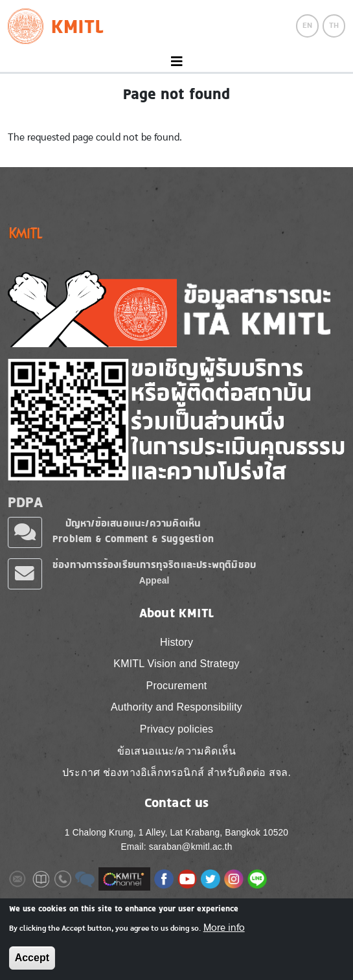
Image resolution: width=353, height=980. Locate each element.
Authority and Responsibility (176, 707)
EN (307, 25)
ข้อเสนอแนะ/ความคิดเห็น (176, 751)
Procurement (177, 686)
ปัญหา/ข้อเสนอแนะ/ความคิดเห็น (133, 523)
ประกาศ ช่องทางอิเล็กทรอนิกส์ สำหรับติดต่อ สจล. (176, 772)
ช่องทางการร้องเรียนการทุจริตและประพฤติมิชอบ (154, 564)
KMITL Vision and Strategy (176, 664)
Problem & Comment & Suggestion (133, 539)
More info (224, 928)
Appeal (154, 581)
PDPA (25, 502)
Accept (32, 958)
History (176, 642)
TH (334, 25)
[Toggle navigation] (176, 62)
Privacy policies (176, 729)
